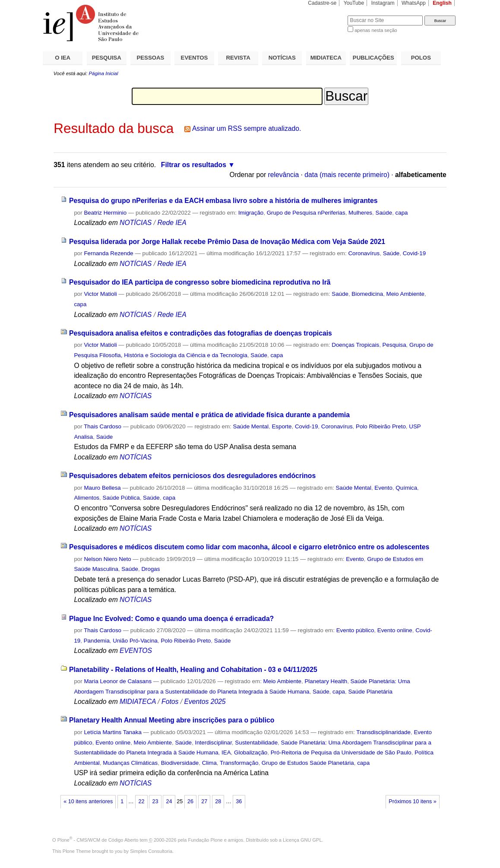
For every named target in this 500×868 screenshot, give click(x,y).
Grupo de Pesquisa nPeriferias (306, 213)
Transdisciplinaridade (383, 732)
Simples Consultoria (151, 851)
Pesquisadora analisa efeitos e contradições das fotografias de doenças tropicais (201, 333)
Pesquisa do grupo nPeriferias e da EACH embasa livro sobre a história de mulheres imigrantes (223, 201)
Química (406, 488)
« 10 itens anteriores (88, 801)
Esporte (282, 426)
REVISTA (238, 58)
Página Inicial (103, 73)
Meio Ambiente (405, 294)
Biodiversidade (180, 763)
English (442, 3)
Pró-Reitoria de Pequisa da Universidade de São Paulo (341, 752)
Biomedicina (367, 294)
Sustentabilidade (256, 743)
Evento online (395, 630)
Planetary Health (326, 681)
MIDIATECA (326, 58)
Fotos (170, 702)
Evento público (355, 630)
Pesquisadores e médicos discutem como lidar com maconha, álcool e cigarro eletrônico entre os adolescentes (249, 547)
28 (218, 801)
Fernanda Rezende (108, 253)
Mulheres (360, 213)
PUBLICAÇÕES (373, 58)
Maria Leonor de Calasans (118, 681)
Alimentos (87, 498)
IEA (226, 752)
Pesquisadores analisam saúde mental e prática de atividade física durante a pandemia (209, 415)
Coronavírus (364, 253)
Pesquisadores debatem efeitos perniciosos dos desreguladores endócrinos (192, 476)
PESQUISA (107, 58)
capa (402, 213)
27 (204, 801)
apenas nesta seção (376, 30)
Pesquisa (394, 345)
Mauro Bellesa (102, 488)
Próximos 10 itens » (412, 801)
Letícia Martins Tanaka (112, 732)
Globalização (251, 752)
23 (155, 801)
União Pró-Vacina (135, 641)
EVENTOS (195, 58)
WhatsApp (414, 3)
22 (141, 801)
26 (190, 801)
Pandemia (97, 641)
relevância (284, 175)
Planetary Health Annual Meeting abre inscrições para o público (172, 720)
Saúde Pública (121, 498)
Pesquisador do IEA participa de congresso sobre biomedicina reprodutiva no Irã (200, 282)
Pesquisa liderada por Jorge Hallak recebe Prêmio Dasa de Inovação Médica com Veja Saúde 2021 (227, 242)
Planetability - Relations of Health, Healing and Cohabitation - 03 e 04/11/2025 (193, 670)
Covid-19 (414, 253)
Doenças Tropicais (355, 345)
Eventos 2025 (205, 702)
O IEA (63, 58)
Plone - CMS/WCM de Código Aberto (98, 840)
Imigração (251, 213)
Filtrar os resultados (194, 165)
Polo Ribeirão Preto (381, 426)
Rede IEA (172, 223)
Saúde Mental (251, 426)
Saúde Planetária (370, 692)
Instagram (383, 3)
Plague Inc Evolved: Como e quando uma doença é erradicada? (171, 619)
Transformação (239, 763)
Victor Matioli (100, 294)
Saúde (384, 213)
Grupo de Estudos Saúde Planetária (308, 763)
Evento (383, 488)
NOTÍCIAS (282, 58)
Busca (327, 15)
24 (169, 801)
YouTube (354, 3)
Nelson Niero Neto (107, 559)
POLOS (421, 58)
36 (239, 801)
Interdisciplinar (213, 743)
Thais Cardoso (103, 426)
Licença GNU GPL (302, 840)
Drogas (150, 569)
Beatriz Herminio (105, 213)
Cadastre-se (322, 3)
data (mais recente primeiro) (347, 175)
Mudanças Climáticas (130, 763)
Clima (209, 763)
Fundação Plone (206, 840)
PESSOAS (151, 58)
